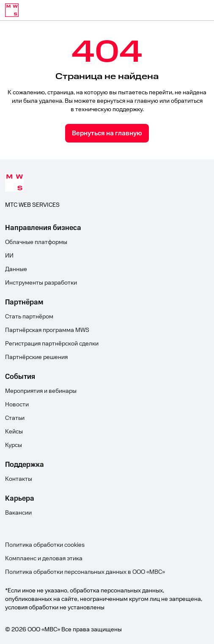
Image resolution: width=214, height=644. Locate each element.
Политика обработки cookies (45, 545)
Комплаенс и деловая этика (44, 559)
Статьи (15, 418)
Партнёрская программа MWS (47, 330)
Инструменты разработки (41, 283)
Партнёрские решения (36, 357)
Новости (17, 405)
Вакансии (18, 513)
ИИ (9, 256)
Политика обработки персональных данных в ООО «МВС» (85, 572)
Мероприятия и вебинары (41, 391)
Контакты (19, 479)
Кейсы (14, 432)
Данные (16, 269)
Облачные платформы (36, 242)
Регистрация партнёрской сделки (52, 344)
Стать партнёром (29, 317)
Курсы (14, 445)
